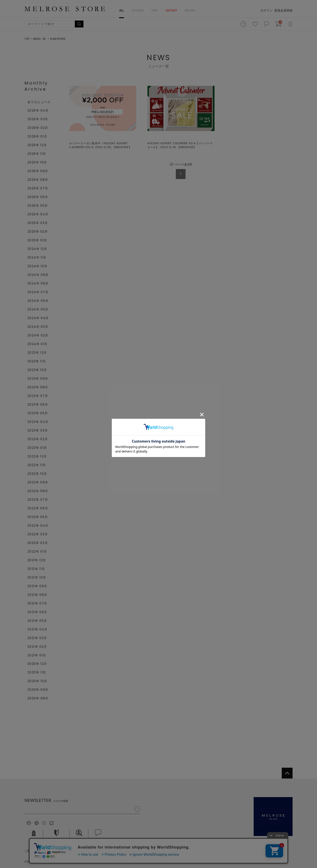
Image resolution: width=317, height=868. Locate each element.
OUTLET (171, 10)
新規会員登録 (283, 10)
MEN (155, 10)
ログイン (266, 10)
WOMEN (138, 10)
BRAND (190, 10)
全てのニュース (39, 102)
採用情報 (79, 836)
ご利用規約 (32, 851)
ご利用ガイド (56, 836)
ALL (122, 10)
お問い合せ (98, 836)
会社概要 (34, 836)
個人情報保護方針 (59, 851)
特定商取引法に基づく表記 (96, 851)
